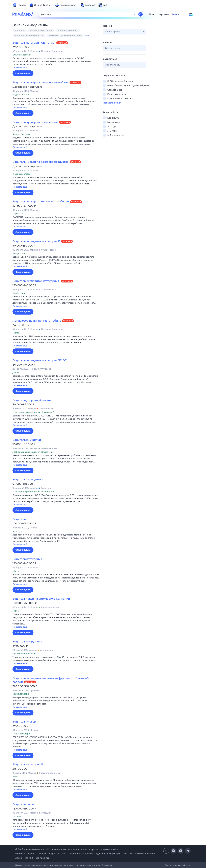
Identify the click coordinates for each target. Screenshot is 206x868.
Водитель (19, 30)
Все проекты (42, 858)
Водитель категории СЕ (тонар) (34, 43)
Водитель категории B (41, 30)
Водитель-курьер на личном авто (35, 122)
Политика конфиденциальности (140, 854)
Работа (175, 14)
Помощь (42, 854)
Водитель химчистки (27, 440)
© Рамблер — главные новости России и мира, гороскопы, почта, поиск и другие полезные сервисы (67, 849)
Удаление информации (108, 854)
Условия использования (81, 854)
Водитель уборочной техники (33, 400)
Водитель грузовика (68, 30)
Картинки (164, 14)
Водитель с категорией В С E (29, 35)
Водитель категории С (28, 559)
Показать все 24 (112, 103)
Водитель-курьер (24, 722)
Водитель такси (23, 804)
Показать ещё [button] (20, 68)
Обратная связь (57, 854)
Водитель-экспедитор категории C (36, 281)
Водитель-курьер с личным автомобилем (41, 202)
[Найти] (140, 14)
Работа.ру (186, 865)
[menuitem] (19, 5)
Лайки (19, 858)
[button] (56, 63)
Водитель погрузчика (27, 642)
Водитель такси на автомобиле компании (41, 599)
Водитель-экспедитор (28, 480)
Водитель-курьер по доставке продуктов (41, 162)
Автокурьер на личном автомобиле (37, 321)
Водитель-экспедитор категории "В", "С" (40, 360)
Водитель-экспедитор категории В (36, 241)
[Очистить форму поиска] (135, 14)
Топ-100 (29, 858)
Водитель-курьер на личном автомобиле (41, 83)
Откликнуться (23, 73)
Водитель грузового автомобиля (65, 35)
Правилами (107, 865)
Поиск (152, 14)
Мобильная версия (25, 854)
